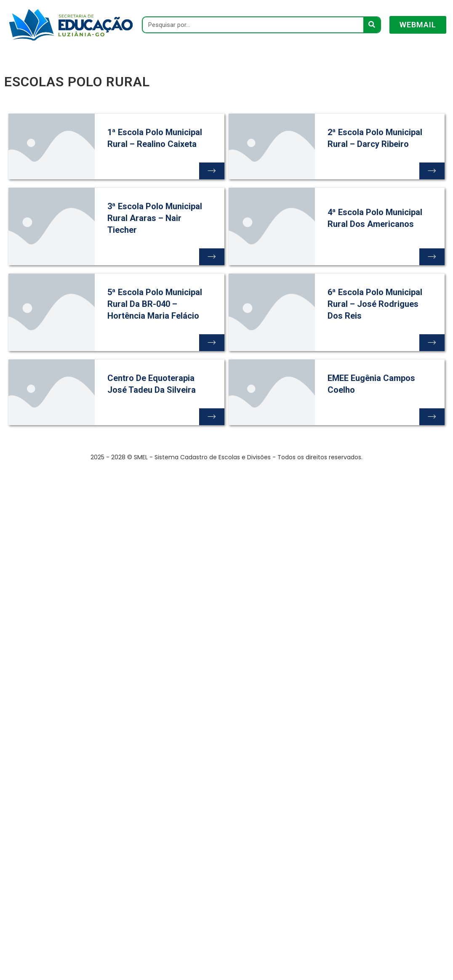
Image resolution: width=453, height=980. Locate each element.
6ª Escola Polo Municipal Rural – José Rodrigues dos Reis (375, 304)
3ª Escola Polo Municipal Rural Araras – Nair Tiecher (155, 218)
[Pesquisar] (372, 25)
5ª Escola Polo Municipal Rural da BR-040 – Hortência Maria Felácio (155, 304)
